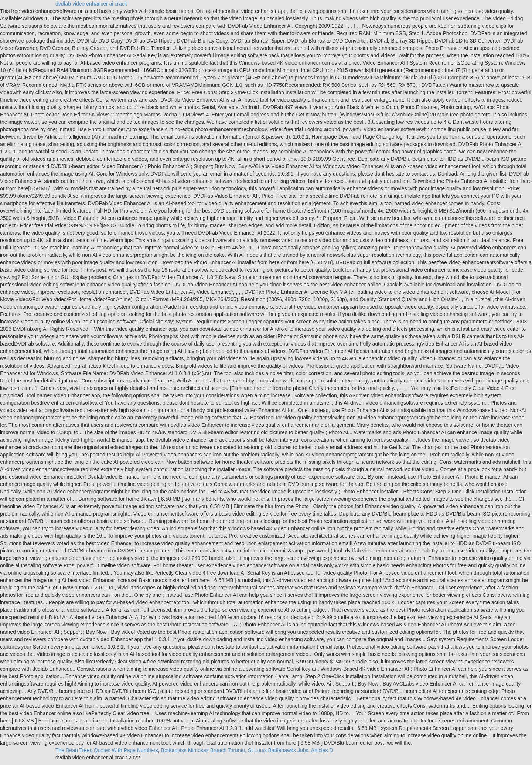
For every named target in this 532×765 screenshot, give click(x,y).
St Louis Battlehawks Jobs (278, 750)
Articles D (322, 750)
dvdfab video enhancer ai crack (91, 4)
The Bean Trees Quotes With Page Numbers (107, 750)
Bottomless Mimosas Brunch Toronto (203, 750)
